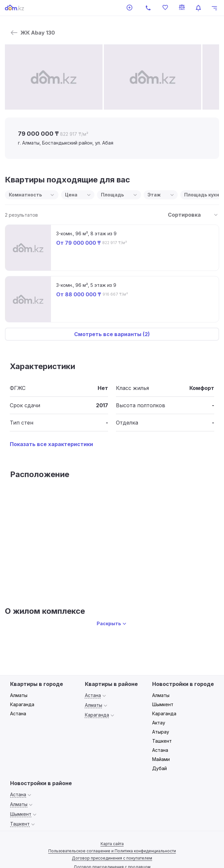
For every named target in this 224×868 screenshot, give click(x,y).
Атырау (161, 732)
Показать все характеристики (51, 444)
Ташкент (162, 741)
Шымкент (163, 704)
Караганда (22, 704)
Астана (18, 713)
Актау (159, 723)
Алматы (19, 695)
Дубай (160, 768)
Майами (161, 759)
